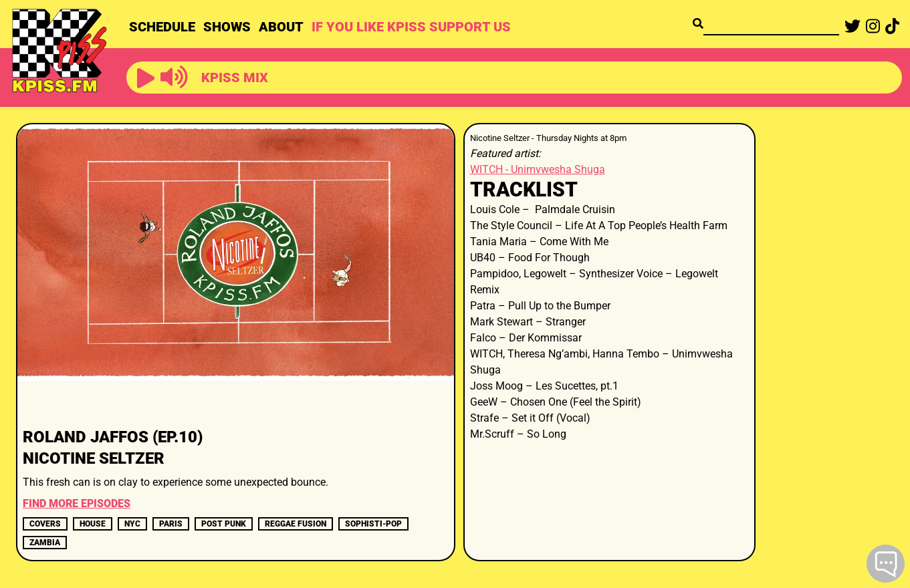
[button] (146, 79)
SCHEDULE (162, 27)
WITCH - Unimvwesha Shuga (538, 169)
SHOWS (227, 27)
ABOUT (281, 27)
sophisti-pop (373, 524)
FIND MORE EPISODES (77, 503)
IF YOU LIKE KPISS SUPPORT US (411, 27)
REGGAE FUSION (296, 524)
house (93, 524)
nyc (132, 524)
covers (45, 524)
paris (171, 524)
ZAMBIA (45, 543)
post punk (224, 524)
